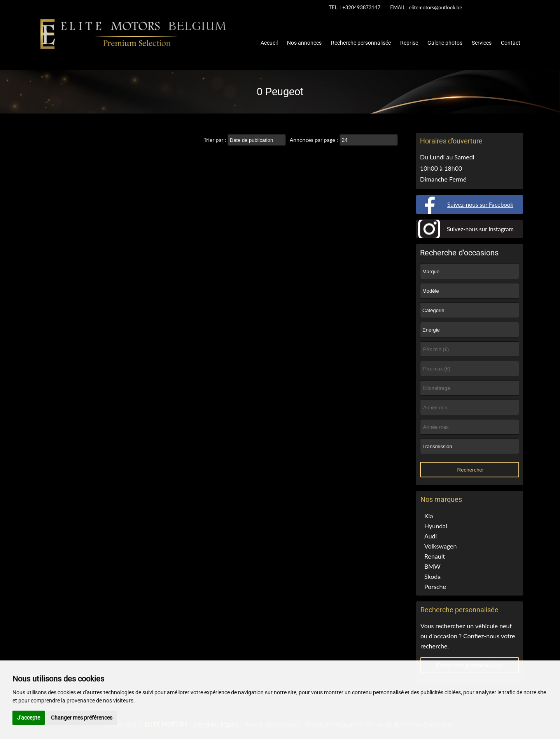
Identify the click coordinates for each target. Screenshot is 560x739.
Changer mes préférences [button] (82, 718)
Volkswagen (441, 546)
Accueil (269, 43)
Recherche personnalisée (361, 43)
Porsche (435, 586)
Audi (430, 536)
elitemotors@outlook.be (435, 7)
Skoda (432, 576)
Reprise (409, 43)
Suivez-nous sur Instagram (480, 229)
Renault (435, 556)
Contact (511, 43)
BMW (432, 566)
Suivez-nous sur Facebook (480, 204)
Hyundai (436, 526)
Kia (429, 516)
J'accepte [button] (29, 718)
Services (482, 43)
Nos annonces (304, 43)
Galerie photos (445, 43)
